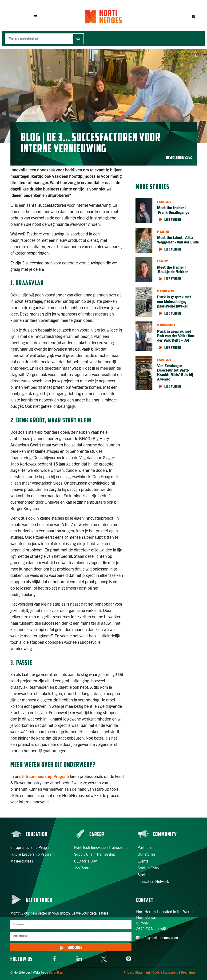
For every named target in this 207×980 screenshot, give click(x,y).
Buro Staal (56, 972)
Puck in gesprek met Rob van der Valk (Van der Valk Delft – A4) (176, 336)
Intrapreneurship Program (46, 776)
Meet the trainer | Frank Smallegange (173, 210)
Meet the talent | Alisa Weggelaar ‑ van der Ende (178, 240)
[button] (36, 17)
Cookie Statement (165, 972)
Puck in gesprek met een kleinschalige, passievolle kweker (174, 301)
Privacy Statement (137, 972)
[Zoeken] (78, 39)
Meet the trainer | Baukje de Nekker (172, 269)
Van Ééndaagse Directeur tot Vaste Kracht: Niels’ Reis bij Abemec (175, 372)
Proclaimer (189, 972)
